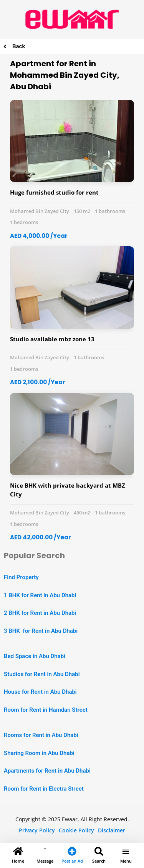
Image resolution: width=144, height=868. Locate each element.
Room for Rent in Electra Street (44, 789)
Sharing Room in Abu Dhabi (39, 753)
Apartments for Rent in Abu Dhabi (47, 771)
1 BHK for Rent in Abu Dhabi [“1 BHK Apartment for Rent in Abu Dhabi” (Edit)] (40, 595)
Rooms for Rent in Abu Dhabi (41, 735)
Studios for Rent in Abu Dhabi (42, 674)
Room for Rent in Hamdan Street (46, 710)
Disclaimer (112, 830)
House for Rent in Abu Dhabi (40, 692)
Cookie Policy (76, 830)
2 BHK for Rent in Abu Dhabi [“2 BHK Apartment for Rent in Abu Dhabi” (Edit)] (40, 613)
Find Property (21, 577)
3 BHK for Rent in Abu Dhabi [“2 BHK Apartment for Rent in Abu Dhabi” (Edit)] (41, 631)
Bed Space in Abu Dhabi (35, 656)
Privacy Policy (37, 830)
